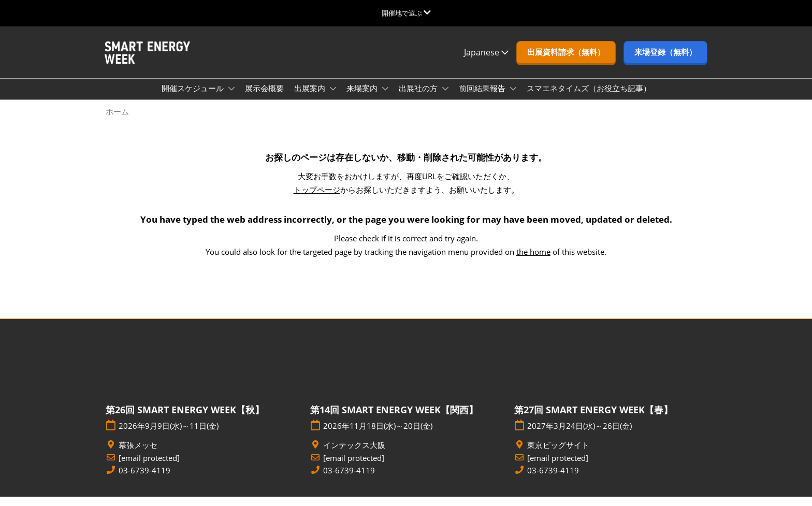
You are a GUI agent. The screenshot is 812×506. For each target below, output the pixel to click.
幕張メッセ (138, 454)
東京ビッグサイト (558, 454)
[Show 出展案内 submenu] (333, 98)
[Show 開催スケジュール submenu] (231, 98)
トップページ (317, 199)
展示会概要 (264, 98)
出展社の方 (419, 98)
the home (533, 261)
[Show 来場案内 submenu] (385, 98)
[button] (566, 62)
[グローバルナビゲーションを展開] (406, 13)
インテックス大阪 (354, 454)
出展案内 (311, 98)
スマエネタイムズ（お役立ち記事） (589, 98)
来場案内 (363, 98)
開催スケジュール (194, 98)
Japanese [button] (486, 62)
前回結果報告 (483, 98)
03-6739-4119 (144, 480)
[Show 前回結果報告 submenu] (513, 98)
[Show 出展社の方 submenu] (445, 98)
